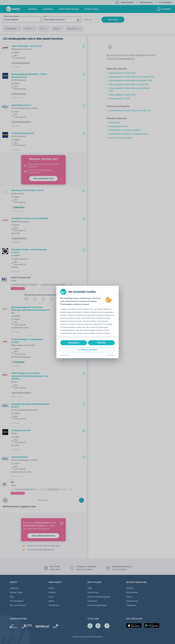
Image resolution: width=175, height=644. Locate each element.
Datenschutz (65, 355)
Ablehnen (101, 343)
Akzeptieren (74, 343)
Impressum (111, 355)
